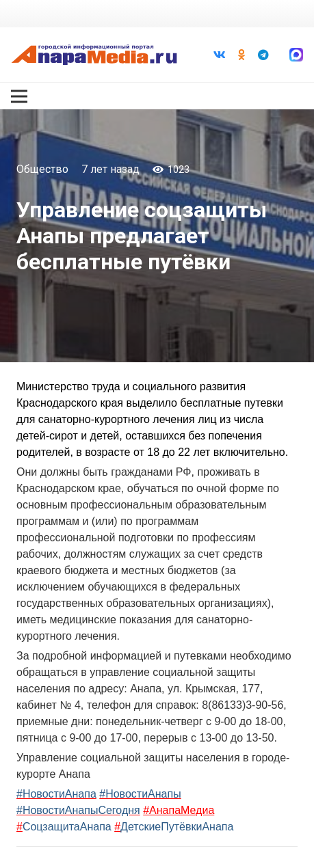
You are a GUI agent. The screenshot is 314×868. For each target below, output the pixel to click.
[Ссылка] (94, 55)
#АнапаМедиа (179, 810)
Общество (42, 169)
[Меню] (19, 96)
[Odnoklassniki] (241, 55)
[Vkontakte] (220, 55)
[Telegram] (263, 55)
